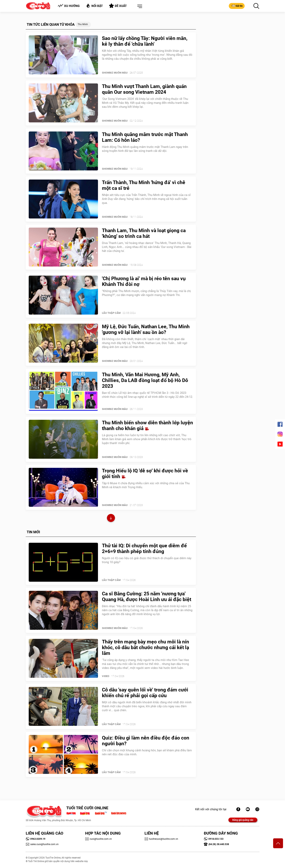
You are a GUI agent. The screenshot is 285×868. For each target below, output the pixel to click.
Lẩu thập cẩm (111, 313)
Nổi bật (94, 6)
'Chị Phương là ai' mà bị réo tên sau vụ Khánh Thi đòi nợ (144, 281)
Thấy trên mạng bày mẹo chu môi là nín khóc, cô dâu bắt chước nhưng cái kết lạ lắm (145, 647)
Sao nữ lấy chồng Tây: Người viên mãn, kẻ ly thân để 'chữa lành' (145, 41)
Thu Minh (83, 24)
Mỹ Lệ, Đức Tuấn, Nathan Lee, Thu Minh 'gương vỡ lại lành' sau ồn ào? (146, 329)
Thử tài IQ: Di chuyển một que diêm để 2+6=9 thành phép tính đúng (144, 548)
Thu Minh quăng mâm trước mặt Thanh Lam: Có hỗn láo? (145, 137)
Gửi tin (237, 6)
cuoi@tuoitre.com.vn (98, 839)
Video (106, 676)
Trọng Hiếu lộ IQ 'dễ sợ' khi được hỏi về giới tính (145, 474)
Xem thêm (111, 519)
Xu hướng (69, 6)
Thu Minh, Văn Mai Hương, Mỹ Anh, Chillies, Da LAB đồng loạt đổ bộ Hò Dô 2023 (145, 380)
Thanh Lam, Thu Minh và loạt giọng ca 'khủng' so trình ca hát (144, 233)
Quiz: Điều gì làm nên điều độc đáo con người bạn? (146, 741)
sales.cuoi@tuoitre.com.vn (42, 844)
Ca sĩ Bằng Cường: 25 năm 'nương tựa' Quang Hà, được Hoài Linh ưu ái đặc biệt (147, 597)
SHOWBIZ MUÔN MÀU (115, 73)
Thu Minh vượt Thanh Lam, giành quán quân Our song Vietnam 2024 (144, 89)
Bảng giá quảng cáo (243, 820)
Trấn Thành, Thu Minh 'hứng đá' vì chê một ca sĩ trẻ (144, 185)
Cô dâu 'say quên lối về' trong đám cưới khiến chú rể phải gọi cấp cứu (145, 693)
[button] (139, 7)
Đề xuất (118, 6)
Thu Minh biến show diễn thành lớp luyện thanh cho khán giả (147, 425)
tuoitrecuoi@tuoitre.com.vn (161, 839)
